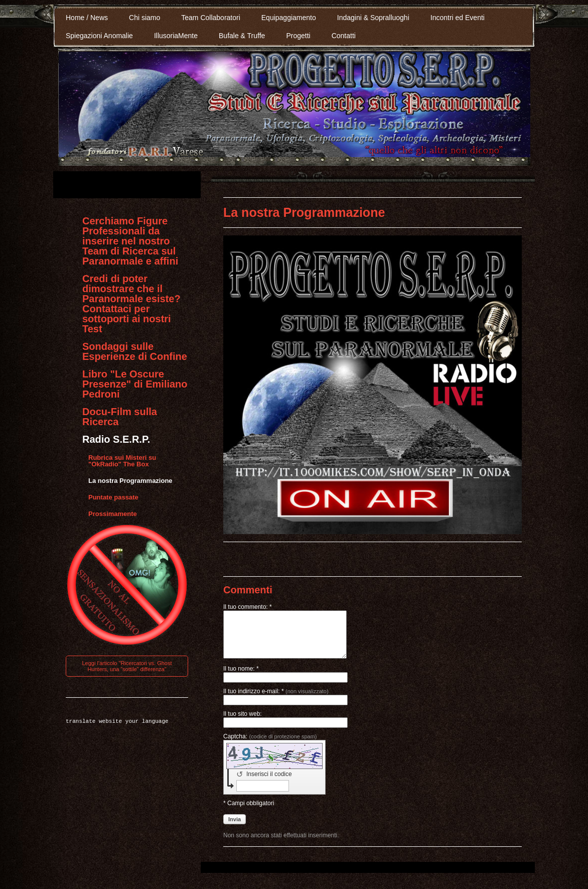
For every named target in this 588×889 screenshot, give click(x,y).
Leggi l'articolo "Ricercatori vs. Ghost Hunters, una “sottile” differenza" (127, 666)
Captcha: (270, 745)
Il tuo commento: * (248, 607)
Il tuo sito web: (243, 723)
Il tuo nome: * (241, 678)
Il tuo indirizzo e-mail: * (276, 700)
